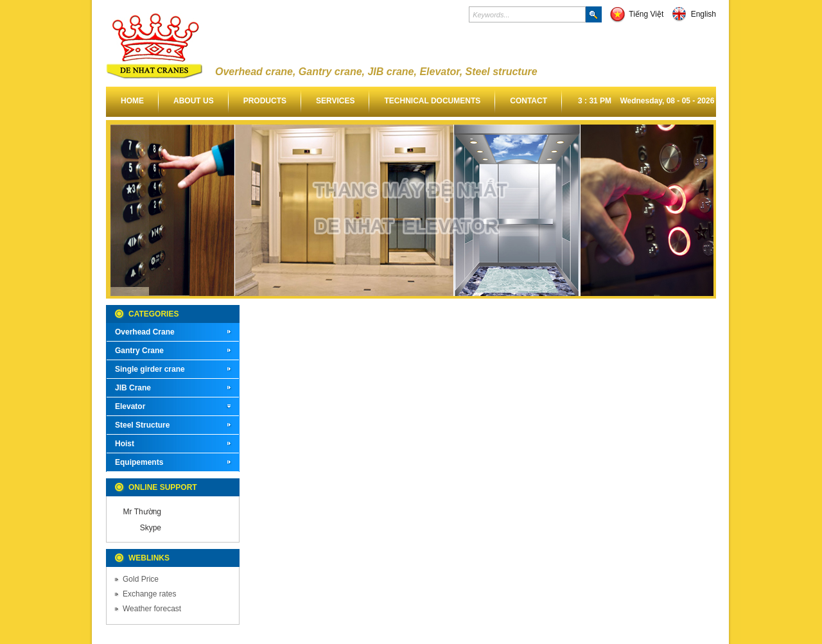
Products (265, 101)
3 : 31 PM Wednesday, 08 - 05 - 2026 (646, 101)
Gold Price (141, 579)
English (694, 14)
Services (335, 101)
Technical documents (432, 101)
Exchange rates (149, 594)
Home (132, 101)
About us (194, 101)
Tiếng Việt (636, 14)
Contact (529, 101)
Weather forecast (152, 609)
